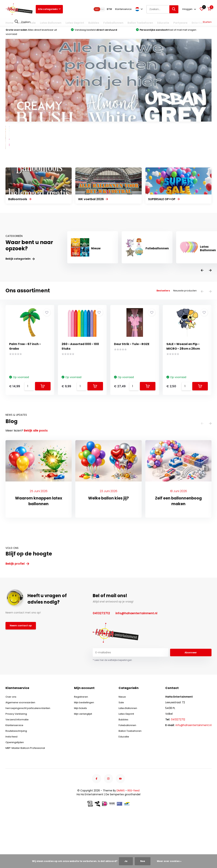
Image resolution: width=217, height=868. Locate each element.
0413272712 (101, 663)
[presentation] (202, 320)
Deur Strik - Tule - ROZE (132, 394)
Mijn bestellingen (86, 752)
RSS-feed (134, 840)
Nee (143, 861)
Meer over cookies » (169, 861)
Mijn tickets (83, 757)
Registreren (83, 746)
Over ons (11, 746)
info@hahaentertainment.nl (136, 663)
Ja (126, 861)
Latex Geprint (75, 23)
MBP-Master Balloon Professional (26, 797)
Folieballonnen (113, 23)
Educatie (163, 23)
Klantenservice (123, 9)
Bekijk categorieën (20, 308)
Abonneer (191, 702)
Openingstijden (15, 792)
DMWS (121, 840)
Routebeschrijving (17, 780)
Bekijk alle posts (36, 480)
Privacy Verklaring (17, 763)
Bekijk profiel (17, 613)
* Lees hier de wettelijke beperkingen (112, 709)
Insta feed (12, 786)
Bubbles (94, 23)
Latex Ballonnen (51, 23)
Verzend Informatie (18, 769)
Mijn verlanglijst (85, 763)
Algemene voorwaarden (21, 752)
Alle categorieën (49, 9)
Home (9, 23)
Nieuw (22, 23)
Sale (33, 23)
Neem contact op (22, 676)
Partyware (180, 23)
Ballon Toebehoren (140, 23)
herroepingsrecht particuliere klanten (29, 757)
